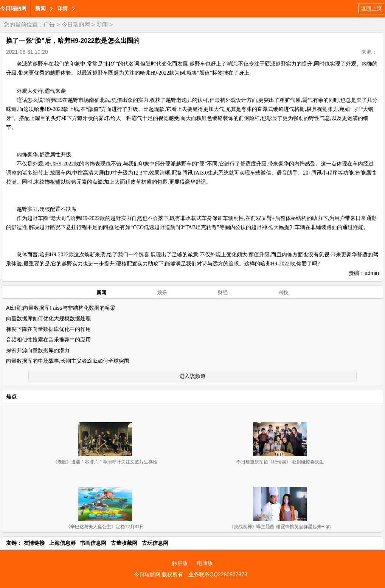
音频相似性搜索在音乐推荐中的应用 (48, 340)
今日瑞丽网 (13, 8)
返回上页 (371, 8)
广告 (49, 24)
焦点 (11, 396)
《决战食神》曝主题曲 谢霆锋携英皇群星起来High (280, 527)
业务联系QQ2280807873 (218, 574)
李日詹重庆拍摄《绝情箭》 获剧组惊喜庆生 (280, 462)
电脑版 (205, 563)
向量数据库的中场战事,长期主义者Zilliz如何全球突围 (68, 361)
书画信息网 (93, 543)
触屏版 (180, 563)
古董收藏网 (124, 543)
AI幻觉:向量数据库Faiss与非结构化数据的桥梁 (61, 308)
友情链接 (34, 543)
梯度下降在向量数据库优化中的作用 (48, 329)
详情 (62, 8)
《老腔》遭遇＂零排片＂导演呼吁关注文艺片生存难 (105, 462)
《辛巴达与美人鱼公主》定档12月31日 (105, 527)
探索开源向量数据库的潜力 (38, 350)
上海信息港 (62, 543)
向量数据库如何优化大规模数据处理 (48, 318)
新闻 (40, 8)
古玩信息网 (155, 543)
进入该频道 (192, 376)
